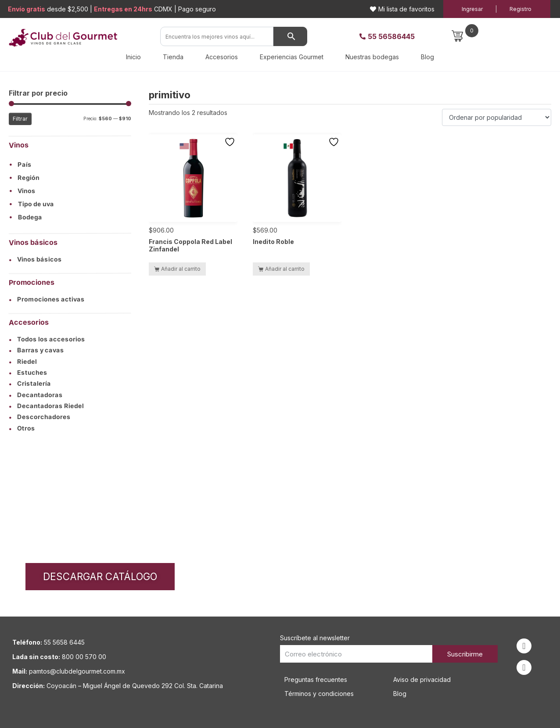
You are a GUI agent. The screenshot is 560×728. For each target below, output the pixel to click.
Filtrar (20, 119)
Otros (22, 428)
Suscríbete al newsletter (315, 638)
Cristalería (30, 384)
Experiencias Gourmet (292, 57)
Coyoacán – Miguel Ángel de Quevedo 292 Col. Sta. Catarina (135, 686)
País (25, 165)
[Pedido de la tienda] (497, 117)
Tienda (173, 57)
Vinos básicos (35, 259)
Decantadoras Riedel (46, 406)
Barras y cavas (36, 350)
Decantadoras (36, 395)
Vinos (27, 191)
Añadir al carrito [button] (181, 269)
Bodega (30, 218)
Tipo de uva (36, 204)
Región (29, 178)
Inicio (133, 57)
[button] (70, 165)
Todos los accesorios (47, 339)
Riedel (23, 361)
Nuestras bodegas (372, 57)
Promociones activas (47, 299)
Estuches (28, 373)
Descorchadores (40, 417)
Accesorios (222, 57)
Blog (427, 57)
